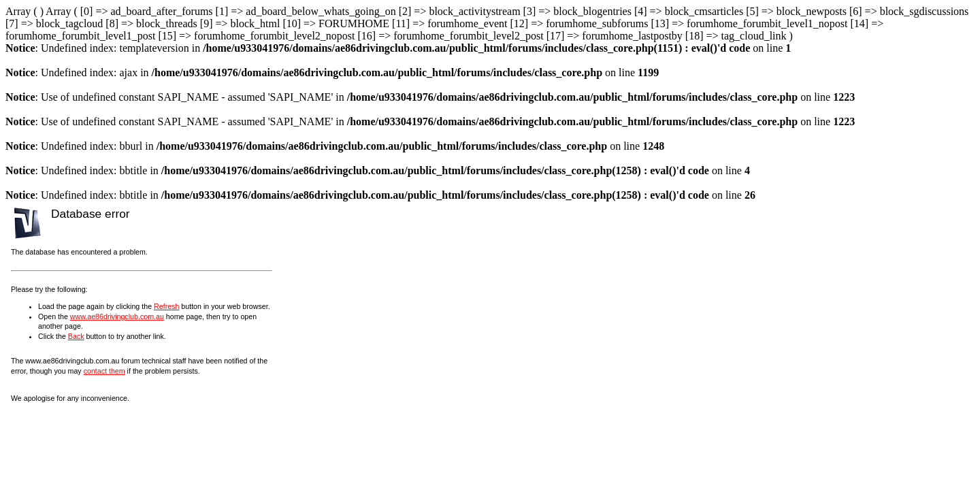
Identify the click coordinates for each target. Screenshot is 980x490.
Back (76, 336)
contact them (104, 371)
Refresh (166, 306)
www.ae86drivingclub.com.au (117, 316)
